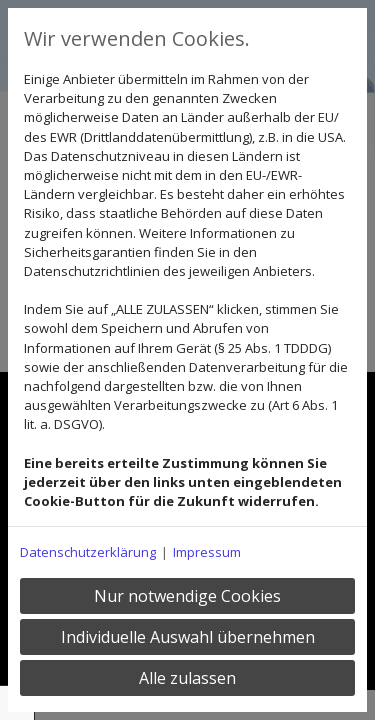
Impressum (207, 552)
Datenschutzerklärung (88, 552)
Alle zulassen (187, 678)
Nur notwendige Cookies (187, 596)
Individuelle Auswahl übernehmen (188, 637)
